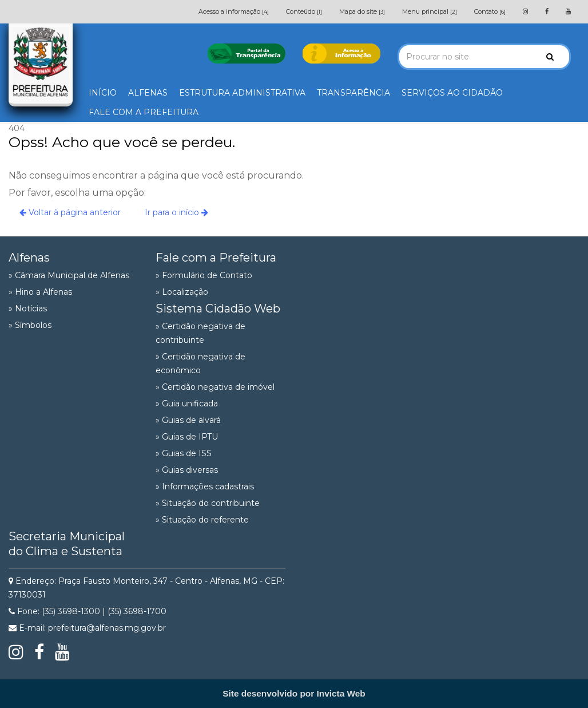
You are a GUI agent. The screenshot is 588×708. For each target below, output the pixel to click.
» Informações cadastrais (205, 486)
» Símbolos (30, 325)
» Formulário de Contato (204, 275)
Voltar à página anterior (70, 212)
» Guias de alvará (188, 420)
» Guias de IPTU (187, 437)
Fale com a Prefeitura (216, 258)
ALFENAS (148, 93)
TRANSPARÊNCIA (353, 93)
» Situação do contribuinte (208, 503)
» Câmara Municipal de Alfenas (69, 275)
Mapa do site (362, 11)
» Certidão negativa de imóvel (215, 387)
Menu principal (430, 11)
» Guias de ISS (184, 453)
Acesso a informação (234, 11)
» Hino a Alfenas (40, 292)
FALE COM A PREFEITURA (144, 112)
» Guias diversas (187, 470)
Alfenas (29, 258)
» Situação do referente (202, 520)
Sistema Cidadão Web (218, 308)
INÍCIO (103, 93)
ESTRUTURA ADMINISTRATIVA (242, 93)
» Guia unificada (187, 404)
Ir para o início (176, 212)
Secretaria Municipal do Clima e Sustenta (67, 544)
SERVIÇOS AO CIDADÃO (452, 93)
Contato (490, 11)
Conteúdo (304, 11)
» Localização (182, 292)
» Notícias (28, 308)
